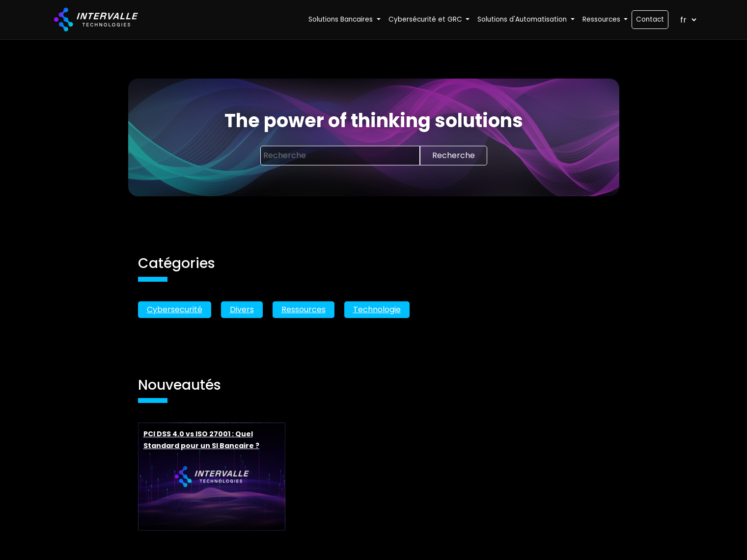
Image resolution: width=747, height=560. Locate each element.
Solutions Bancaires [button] (342, 19)
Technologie (377, 309)
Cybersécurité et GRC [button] (426, 19)
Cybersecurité (175, 309)
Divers (242, 309)
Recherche (454, 155)
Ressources (304, 309)
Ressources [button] (602, 19)
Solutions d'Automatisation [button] (523, 19)
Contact (650, 19)
